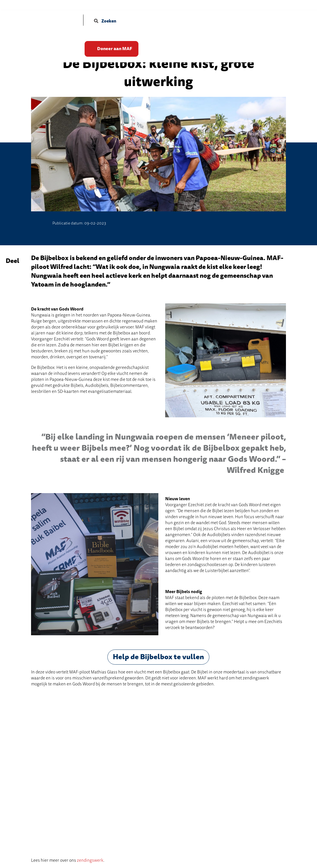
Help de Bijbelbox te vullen (158, 657)
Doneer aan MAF (115, 48)
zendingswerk (90, 860)
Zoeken (105, 21)
